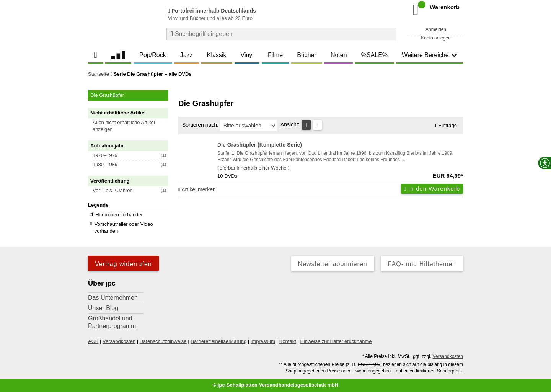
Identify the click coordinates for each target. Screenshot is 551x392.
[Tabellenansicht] (306, 125)
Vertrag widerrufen (123, 264)
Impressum (263, 341)
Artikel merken (197, 189)
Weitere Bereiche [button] (429, 55)
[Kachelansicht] (317, 125)
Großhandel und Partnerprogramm (112, 322)
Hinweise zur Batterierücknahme (336, 341)
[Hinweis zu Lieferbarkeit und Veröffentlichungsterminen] (289, 168)
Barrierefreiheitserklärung (218, 341)
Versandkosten (119, 341)
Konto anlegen (436, 38)
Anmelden (436, 29)
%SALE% (374, 55)
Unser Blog (103, 308)
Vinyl (247, 55)
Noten (339, 55)
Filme (275, 55)
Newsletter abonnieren (333, 264)
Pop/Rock (152, 55)
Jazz (187, 55)
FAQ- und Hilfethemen (422, 264)
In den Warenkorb (432, 189)
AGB (93, 341)
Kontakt (288, 341)
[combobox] (281, 34)
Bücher (307, 55)
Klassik (217, 55)
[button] (132, 126)
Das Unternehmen (113, 298)
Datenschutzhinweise (163, 341)
